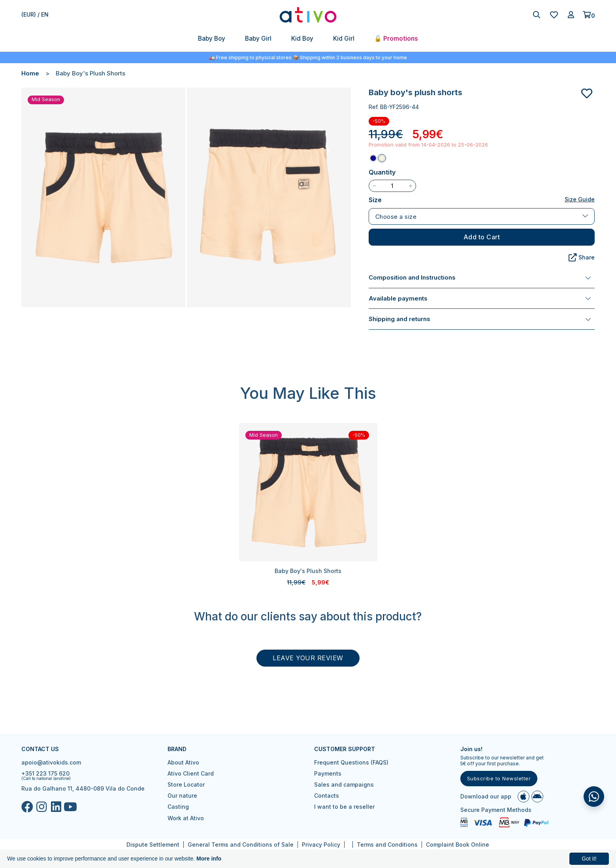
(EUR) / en (35, 14)
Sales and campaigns (344, 784)
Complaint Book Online (458, 845)
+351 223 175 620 (45, 773)
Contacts (327, 796)
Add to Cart (482, 237)
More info (209, 859)
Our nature (182, 796)
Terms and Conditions (387, 845)
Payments (328, 773)
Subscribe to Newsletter (499, 778)
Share (582, 257)
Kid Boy (302, 39)
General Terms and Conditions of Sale (241, 845)
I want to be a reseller (344, 807)
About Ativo (183, 762)
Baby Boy (212, 39)
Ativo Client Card (191, 773)
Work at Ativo (186, 818)
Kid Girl (344, 39)
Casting (178, 807)
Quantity (382, 172)
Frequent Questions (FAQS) (351, 762)
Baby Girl (258, 39)
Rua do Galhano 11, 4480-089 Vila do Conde (83, 788)
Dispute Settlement (153, 845)
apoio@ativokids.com (51, 762)
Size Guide (580, 199)
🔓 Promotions (396, 39)
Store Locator (186, 784)
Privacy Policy (321, 845)
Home (30, 73)
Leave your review (308, 658)
